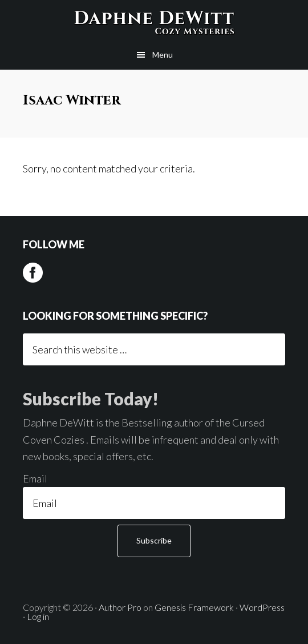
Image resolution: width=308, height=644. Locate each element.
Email (35, 478)
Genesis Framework (194, 607)
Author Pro (120, 607)
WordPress (262, 607)
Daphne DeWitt (154, 20)
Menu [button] (163, 55)
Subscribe (154, 540)
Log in (38, 616)
